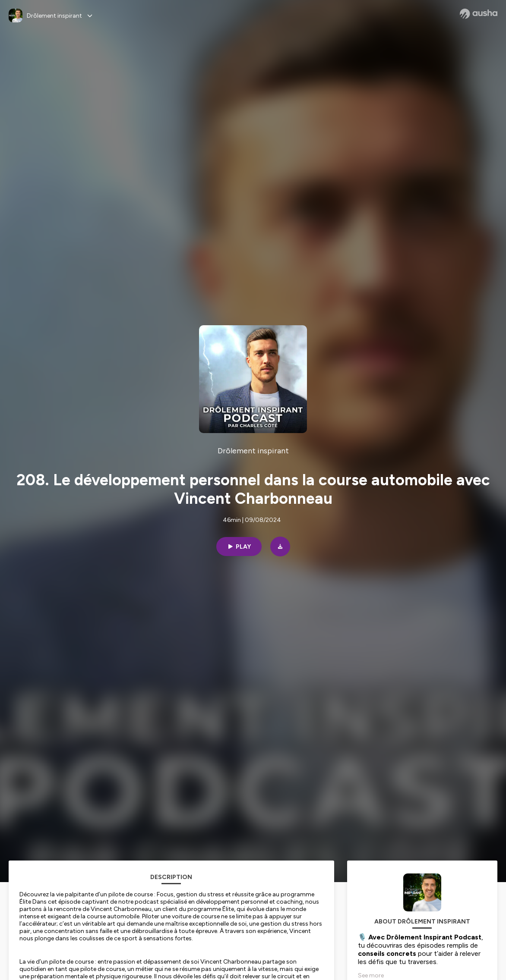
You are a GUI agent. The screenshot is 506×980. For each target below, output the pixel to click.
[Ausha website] (479, 14)
